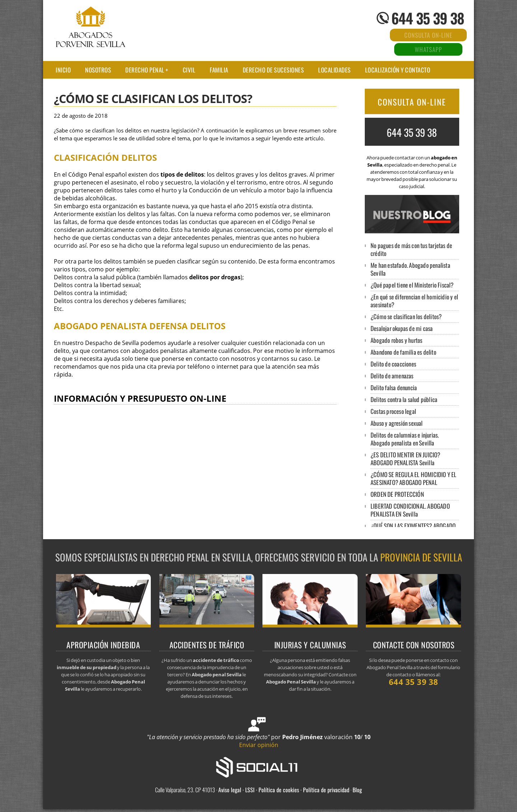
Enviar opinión (259, 745)
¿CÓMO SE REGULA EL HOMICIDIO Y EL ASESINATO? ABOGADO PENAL (414, 478)
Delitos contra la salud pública (404, 399)
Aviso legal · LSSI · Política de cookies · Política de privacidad (284, 790)
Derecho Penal (145, 70)
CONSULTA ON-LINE (412, 102)
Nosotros (98, 70)
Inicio (63, 70)
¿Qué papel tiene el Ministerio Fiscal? (412, 285)
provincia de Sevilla (421, 557)
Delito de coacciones (393, 364)
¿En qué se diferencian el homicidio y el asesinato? (414, 301)
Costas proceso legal (393, 411)
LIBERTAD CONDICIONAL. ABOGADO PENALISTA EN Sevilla (410, 510)
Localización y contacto (398, 70)
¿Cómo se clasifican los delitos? (406, 316)
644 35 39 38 (428, 18)
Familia (219, 70)
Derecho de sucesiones (273, 70)
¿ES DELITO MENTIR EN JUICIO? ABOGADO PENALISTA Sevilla (406, 459)
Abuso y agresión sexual (397, 423)
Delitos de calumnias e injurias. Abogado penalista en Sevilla (405, 439)
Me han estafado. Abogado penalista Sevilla (410, 269)
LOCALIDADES (334, 70)
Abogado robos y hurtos (396, 340)
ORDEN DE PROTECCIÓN (397, 494)
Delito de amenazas (392, 376)
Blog (357, 790)
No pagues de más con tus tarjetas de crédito (411, 249)
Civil (189, 70)
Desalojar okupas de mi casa (402, 328)
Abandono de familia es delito (403, 352)
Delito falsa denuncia (394, 388)
